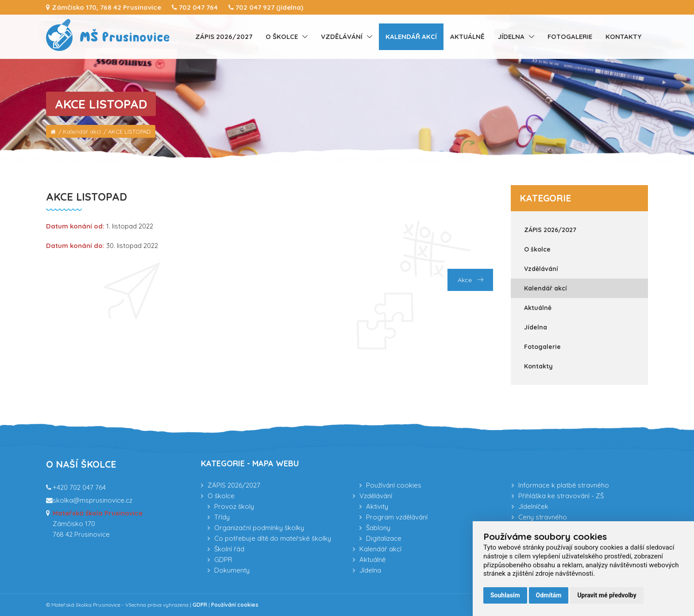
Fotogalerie (570, 37)
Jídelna (511, 37)
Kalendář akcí (411, 37)
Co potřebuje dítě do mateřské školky (273, 538)
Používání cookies (394, 485)
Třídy (222, 517)
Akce (470, 280)
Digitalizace (384, 538)
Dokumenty (232, 570)
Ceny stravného (543, 517)
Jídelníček (533, 506)
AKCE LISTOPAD (129, 132)
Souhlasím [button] (505, 595)
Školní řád (229, 549)
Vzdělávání (342, 37)
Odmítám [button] (549, 595)
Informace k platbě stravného (564, 485)
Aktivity (377, 506)
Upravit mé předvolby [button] (607, 595)
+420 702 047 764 (79, 487)
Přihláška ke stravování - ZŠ (561, 496)
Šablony (378, 528)
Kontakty (623, 37)
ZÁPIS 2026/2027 (224, 37)
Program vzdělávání (397, 517)
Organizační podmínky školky (259, 528)
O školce (282, 37)
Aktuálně (467, 37)
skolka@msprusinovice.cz (93, 500)
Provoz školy (234, 506)
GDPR (223, 560)
